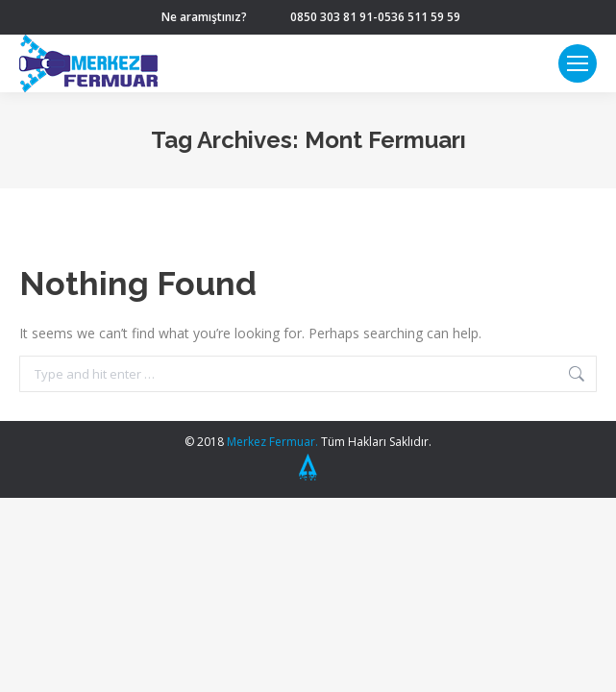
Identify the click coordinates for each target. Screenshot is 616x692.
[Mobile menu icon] (578, 63)
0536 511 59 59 (419, 17)
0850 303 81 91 (332, 17)
